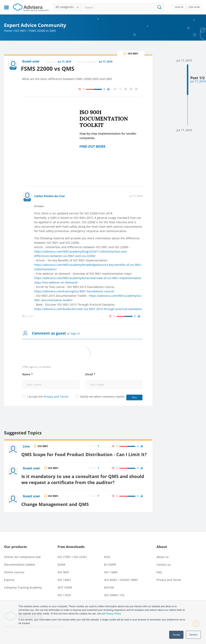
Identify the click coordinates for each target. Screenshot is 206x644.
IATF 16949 (65, 591)
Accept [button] (176, 635)
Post (134, 398)
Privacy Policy (113, 614)
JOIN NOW (194, 7)
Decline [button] (193, 635)
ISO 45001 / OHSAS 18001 (121, 584)
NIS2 (107, 561)
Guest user (32, 474)
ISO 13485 (111, 576)
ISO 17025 (64, 599)
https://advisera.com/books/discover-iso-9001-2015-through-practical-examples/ (88, 309)
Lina (27, 447)
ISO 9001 (20, 31)
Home (8, 31)
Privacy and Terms (56, 397)
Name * (27, 375)
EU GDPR (110, 568)
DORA (61, 568)
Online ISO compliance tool (22, 561)
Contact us (164, 568)
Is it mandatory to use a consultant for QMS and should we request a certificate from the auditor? (84, 484)
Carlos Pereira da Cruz (49, 196)
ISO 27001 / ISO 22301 (72, 561)
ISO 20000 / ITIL (114, 599)
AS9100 (109, 591)
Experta (9, 584)
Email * (90, 375)
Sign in (75, 334)
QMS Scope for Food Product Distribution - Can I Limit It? (82, 457)
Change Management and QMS (57, 508)
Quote (28, 316)
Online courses (14, 576)
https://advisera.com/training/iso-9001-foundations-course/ (74, 291)
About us (163, 561)
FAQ (159, 576)
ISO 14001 (64, 584)
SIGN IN (179, 7)
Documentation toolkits (20, 568)
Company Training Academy (23, 591)
